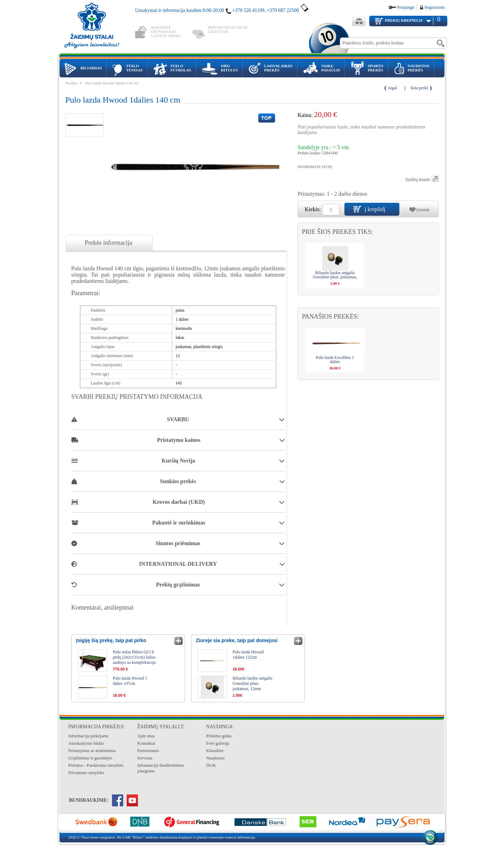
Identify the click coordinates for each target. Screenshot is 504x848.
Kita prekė (419, 88)
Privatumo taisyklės (86, 773)
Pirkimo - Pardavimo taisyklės (96, 765)
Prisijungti (406, 7)
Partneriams (148, 750)
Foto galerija (218, 743)
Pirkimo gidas (219, 736)
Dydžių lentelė (418, 180)
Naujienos (215, 758)
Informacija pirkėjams (88, 736)
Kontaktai (146, 743)
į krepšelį (375, 209)
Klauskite (215, 750)
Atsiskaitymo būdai (86, 743)
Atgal (393, 88)
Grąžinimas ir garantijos (90, 758)
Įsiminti (423, 210)
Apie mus (146, 736)
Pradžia (71, 83)
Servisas (145, 758)
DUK (211, 765)
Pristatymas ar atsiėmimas (92, 750)
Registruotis (435, 7)
